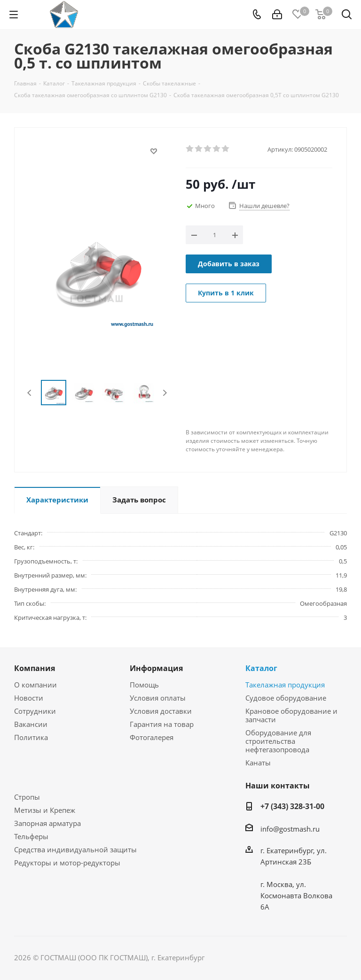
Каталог (261, 668)
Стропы (27, 797)
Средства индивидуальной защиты (75, 849)
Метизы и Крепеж (45, 810)
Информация (156, 668)
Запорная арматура (47, 823)
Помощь (144, 685)
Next (165, 393)
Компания (35, 668)
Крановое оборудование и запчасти (291, 715)
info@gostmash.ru (290, 829)
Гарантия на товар (162, 724)
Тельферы (31, 836)
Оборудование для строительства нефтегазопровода (278, 741)
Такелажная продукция (285, 685)
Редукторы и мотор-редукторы (67, 863)
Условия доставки (161, 711)
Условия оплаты (158, 698)
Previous (30, 393)
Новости (29, 698)
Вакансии (31, 724)
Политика (31, 737)
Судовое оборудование (286, 698)
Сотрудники (35, 711)
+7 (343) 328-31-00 (292, 806)
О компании (35, 685)
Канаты (258, 763)
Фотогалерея (152, 737)
